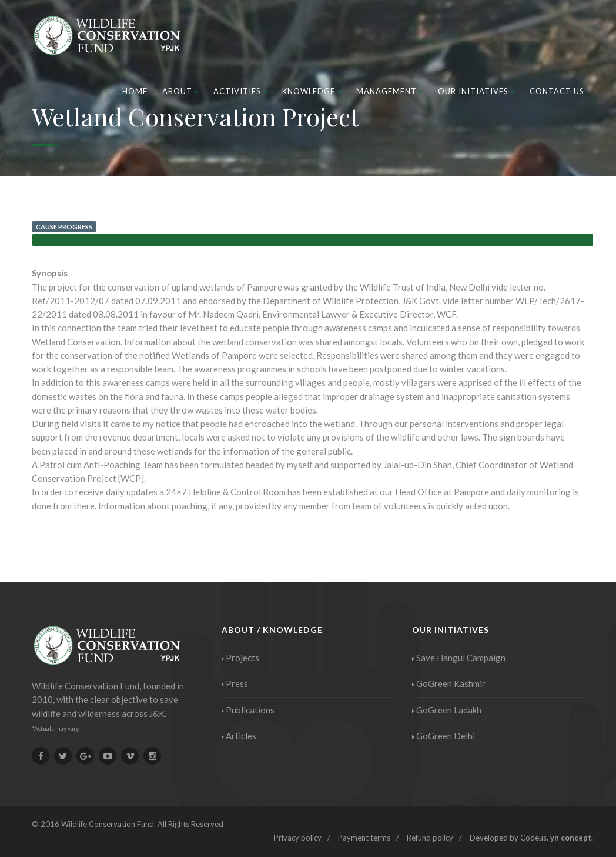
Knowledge (312, 91)
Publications (248, 710)
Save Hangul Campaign (459, 658)
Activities (240, 91)
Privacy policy (298, 838)
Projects (240, 658)
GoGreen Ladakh (447, 710)
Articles (239, 736)
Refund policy (430, 838)
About (180, 91)
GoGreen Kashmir (449, 683)
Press (235, 683)
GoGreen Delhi (443, 736)
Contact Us (557, 91)
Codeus (533, 838)
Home (135, 91)
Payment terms (364, 838)
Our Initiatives (476, 91)
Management (390, 91)
